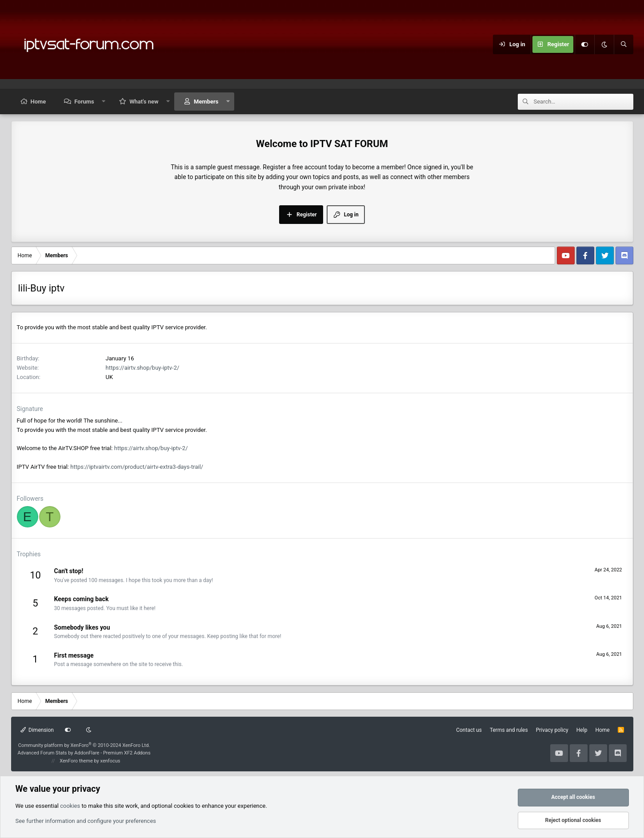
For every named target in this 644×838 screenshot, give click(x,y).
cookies (70, 806)
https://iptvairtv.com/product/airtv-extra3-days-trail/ (137, 467)
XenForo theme (76, 761)
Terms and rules (509, 730)
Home (38, 102)
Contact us (469, 730)
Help (582, 730)
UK (110, 377)
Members (206, 102)
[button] (103, 102)
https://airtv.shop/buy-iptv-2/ (143, 368)
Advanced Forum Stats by (84, 753)
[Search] (624, 44)
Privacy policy (552, 730)
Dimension (37, 730)
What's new (144, 102)
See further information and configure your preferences (86, 821)
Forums (84, 102)
